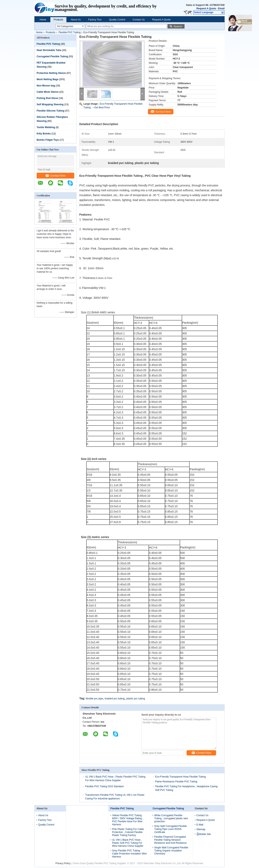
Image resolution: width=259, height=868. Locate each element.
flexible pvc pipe (94, 699)
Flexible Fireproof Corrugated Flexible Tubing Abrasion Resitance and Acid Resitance (170, 840)
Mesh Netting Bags (48, 79)
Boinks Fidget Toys (48, 140)
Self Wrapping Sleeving (50, 104)
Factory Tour (95, 20)
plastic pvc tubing (136, 699)
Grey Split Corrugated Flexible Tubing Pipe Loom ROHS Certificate (170, 829)
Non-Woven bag (46, 86)
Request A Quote (206, 9)
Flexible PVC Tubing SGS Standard (104, 786)
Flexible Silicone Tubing (50, 111)
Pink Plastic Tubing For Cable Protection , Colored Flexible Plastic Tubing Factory (128, 832)
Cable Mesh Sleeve (48, 92)
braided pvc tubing (115, 699)
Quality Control (117, 20)
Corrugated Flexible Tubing (52, 56)
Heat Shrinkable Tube (49, 50)
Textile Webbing (46, 127)
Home (43, 20)
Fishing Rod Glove (47, 98)
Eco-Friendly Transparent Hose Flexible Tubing (180, 777)
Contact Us (139, 20)
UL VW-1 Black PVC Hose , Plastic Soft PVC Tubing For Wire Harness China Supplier (128, 843)
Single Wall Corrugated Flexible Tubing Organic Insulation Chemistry (171, 851)
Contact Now (55, 176)
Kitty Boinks (44, 134)
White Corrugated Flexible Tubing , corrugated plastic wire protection (171, 818)
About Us (76, 20)
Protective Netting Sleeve (51, 73)
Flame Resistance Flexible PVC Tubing (176, 782)
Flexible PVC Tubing (70, 32)
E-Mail (200, 825)
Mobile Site (204, 834)
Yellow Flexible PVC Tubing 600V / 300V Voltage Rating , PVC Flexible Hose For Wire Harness (128, 820)
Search (178, 26)
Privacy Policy (63, 863)
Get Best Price (102, 107)
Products (58, 20)
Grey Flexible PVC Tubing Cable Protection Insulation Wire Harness (129, 854)
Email (221, 9)
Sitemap (201, 829)
